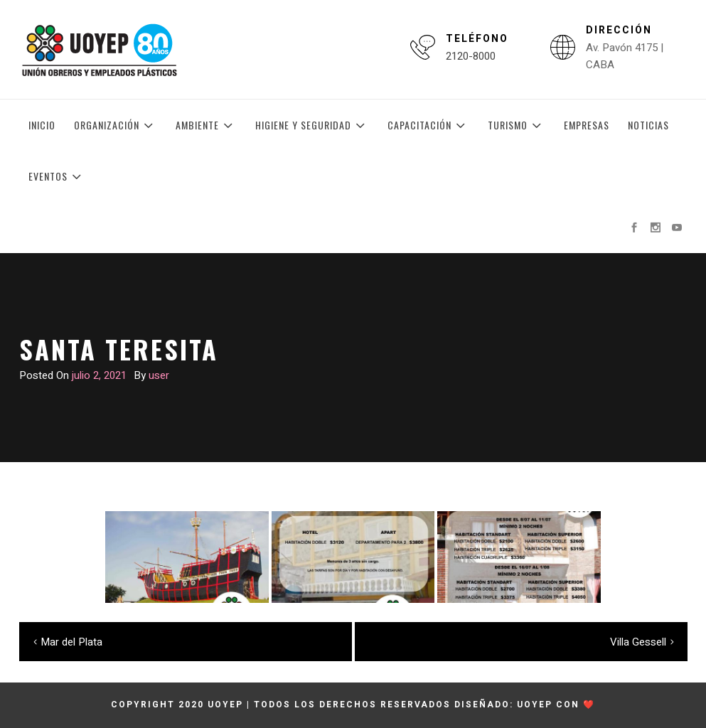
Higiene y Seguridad (312, 125)
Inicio (42, 125)
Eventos (57, 176)
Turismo (517, 125)
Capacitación (428, 125)
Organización (116, 125)
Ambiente (206, 125)
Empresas (587, 125)
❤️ (589, 705)
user (159, 375)
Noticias (648, 125)
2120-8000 (471, 56)
